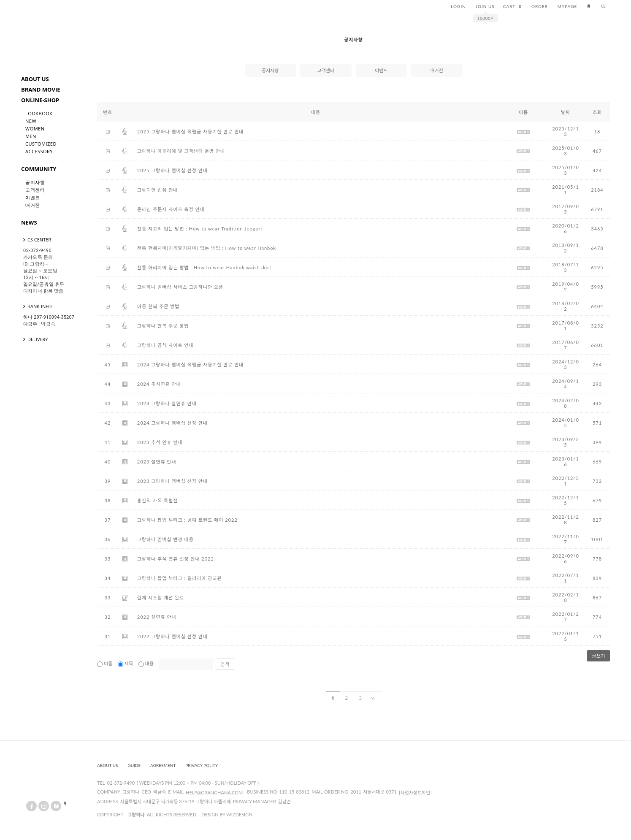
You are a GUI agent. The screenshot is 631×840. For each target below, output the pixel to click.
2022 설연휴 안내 (157, 617)
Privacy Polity (202, 765)
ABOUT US (35, 79)
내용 (147, 663)
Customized (41, 144)
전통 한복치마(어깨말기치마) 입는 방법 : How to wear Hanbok (207, 248)
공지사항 (35, 182)
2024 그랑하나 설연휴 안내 (167, 403)
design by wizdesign (227, 814)
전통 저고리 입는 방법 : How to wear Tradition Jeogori (200, 229)
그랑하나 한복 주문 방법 (163, 326)
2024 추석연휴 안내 (159, 384)
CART (512, 6)
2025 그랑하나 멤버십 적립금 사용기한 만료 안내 (191, 131)
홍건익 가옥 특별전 (158, 500)
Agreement (163, 765)
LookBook (39, 113)
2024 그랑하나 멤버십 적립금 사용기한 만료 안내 (191, 364)
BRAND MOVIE (41, 89)
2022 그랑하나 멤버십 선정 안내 (172, 636)
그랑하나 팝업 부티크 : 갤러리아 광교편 (180, 578)
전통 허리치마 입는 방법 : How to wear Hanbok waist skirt (204, 267)
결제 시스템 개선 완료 (161, 597)
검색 (225, 664)
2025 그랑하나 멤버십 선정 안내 (172, 170)
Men (31, 136)
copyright (110, 814)
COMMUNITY (39, 169)
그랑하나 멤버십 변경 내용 (165, 539)
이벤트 (33, 197)
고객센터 (35, 190)
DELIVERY (35, 339)
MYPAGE (567, 6)
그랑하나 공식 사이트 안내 (165, 345)
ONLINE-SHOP (40, 100)
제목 (126, 663)
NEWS (29, 222)
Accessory (39, 151)
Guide (134, 765)
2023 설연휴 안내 (157, 462)
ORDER (540, 6)
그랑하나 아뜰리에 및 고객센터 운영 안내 (181, 151)
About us (108, 765)
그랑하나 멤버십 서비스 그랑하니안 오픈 (180, 287)
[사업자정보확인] (415, 793)
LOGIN (458, 6)
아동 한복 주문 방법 (158, 306)
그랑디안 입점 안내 (158, 190)
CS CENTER (36, 240)
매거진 (33, 205)
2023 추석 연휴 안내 (160, 442)
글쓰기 (599, 656)
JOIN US (485, 6)
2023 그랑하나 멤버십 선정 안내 (172, 481)
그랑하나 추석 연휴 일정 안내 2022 (176, 559)
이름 (105, 663)
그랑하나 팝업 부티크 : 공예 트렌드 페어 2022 (187, 520)
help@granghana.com (214, 793)
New (31, 121)
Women (35, 129)
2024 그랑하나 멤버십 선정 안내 (172, 423)
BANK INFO (37, 306)
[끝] (375, 698)
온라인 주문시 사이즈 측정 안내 (171, 209)
